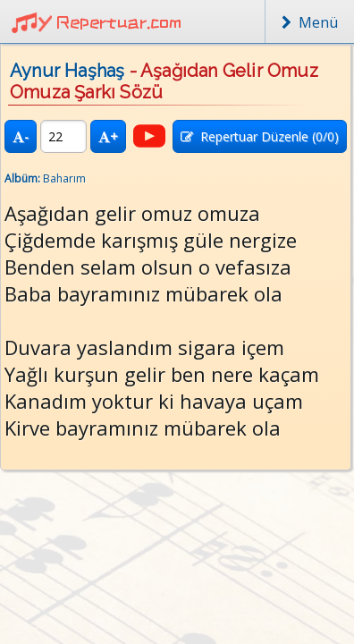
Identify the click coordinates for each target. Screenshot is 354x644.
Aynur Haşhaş (67, 71)
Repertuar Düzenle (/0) (260, 136)
